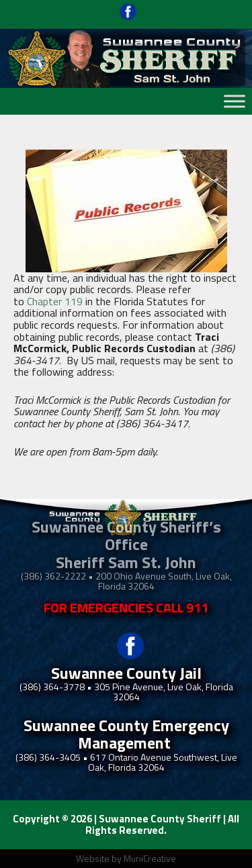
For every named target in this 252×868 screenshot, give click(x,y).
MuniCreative (150, 858)
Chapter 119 (55, 301)
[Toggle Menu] (235, 101)
